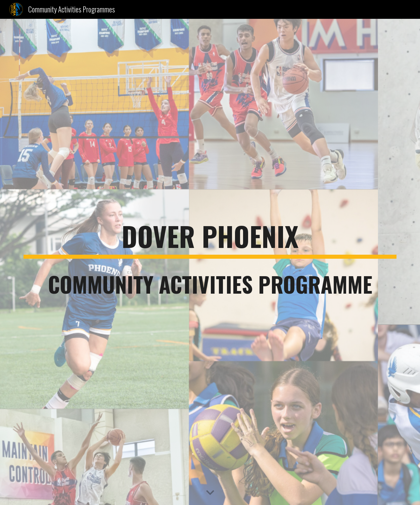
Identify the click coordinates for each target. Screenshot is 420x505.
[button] (210, 493)
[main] (210, 262)
